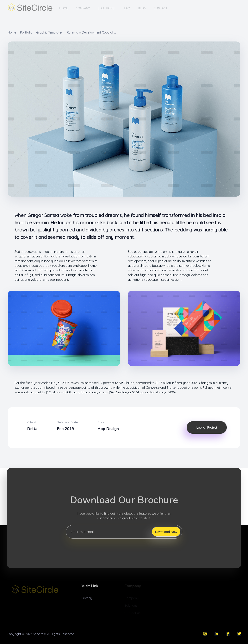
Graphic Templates (50, 32)
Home (12, 32)
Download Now (166, 532)
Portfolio (26, 32)
